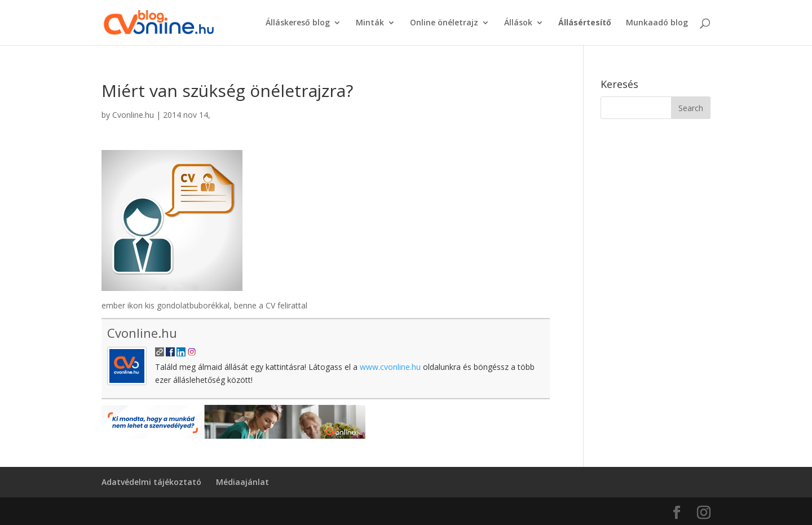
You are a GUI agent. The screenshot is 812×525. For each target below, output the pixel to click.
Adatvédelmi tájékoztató (151, 482)
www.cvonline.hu (390, 367)
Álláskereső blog (298, 23)
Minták (370, 23)
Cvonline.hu (133, 115)
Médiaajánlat (242, 482)
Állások (518, 23)
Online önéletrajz (444, 23)
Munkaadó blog (657, 23)
